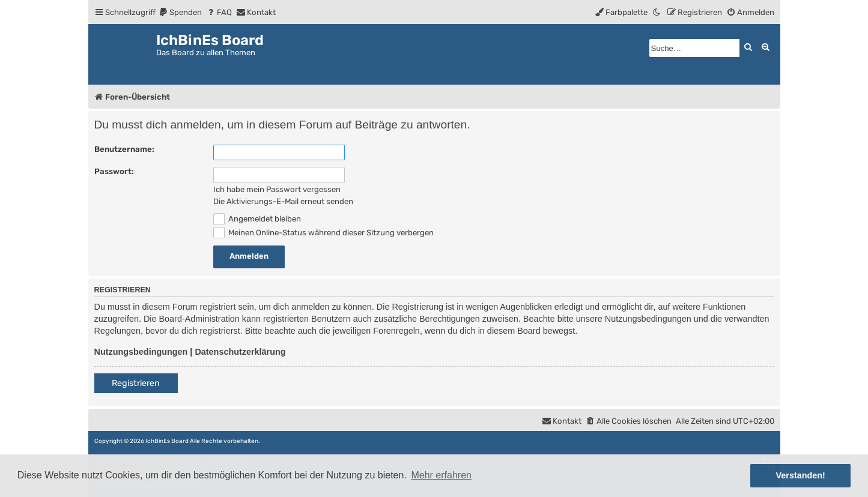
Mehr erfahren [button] (441, 475)
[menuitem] (180, 12)
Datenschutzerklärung (240, 352)
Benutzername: (124, 149)
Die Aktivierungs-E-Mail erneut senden (283, 201)
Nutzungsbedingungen (141, 352)
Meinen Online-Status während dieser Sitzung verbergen (324, 233)
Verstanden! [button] (801, 475)
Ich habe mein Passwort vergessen (277, 189)
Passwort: (114, 171)
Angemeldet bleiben (257, 219)
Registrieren (136, 383)
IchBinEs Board (167, 441)
